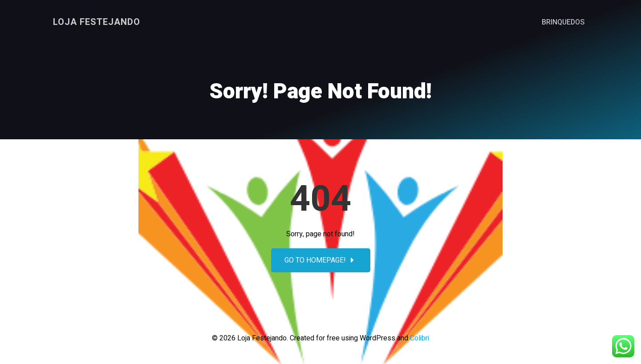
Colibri (420, 338)
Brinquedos (563, 22)
